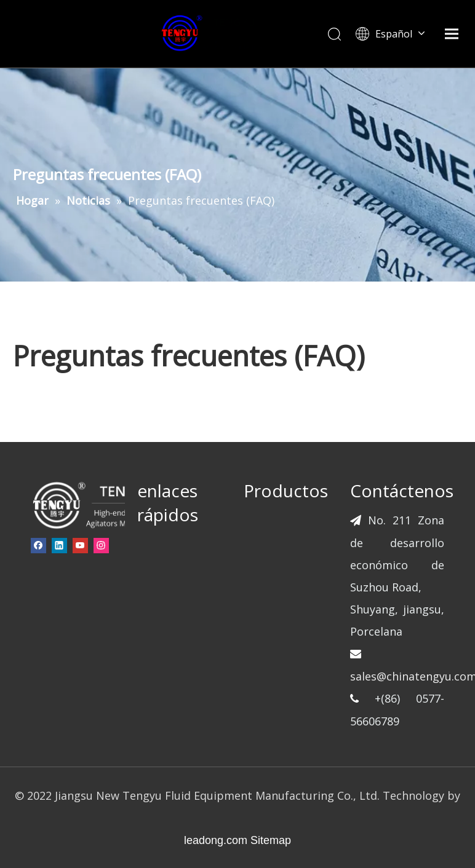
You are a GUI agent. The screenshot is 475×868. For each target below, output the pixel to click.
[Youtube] (80, 545)
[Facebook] (38, 545)
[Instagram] (101, 545)
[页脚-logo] (99, 505)
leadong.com (216, 840)
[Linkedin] (59, 545)
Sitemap (271, 840)
